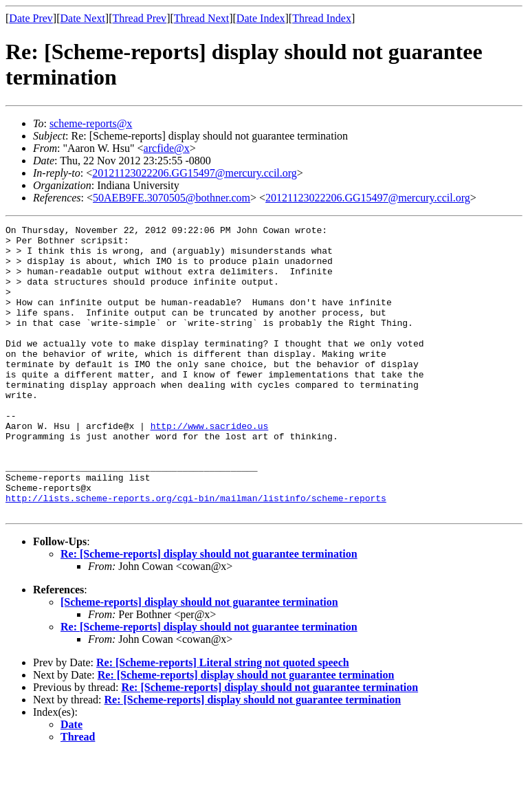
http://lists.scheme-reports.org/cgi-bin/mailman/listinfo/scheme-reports (196, 553)
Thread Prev (139, 18)
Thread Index (322, 18)
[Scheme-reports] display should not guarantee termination (199, 660)
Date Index (261, 18)
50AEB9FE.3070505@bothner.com (172, 198)
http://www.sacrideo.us (210, 467)
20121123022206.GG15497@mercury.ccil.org (195, 173)
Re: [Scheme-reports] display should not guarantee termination (209, 612)
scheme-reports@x (91, 123)
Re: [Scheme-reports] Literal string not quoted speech (223, 720)
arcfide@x (167, 148)
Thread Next (201, 18)
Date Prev (31, 18)
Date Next (83, 18)
